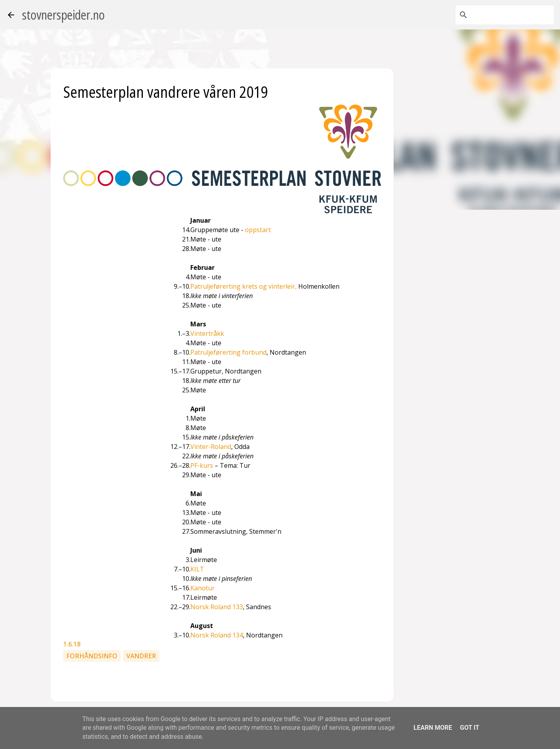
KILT (197, 569)
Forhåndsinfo (92, 656)
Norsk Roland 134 (217, 635)
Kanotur (202, 588)
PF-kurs (202, 465)
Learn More (433, 728)
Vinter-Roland (211, 447)
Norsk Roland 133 (217, 607)
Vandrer (141, 656)
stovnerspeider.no (63, 15)
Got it (470, 728)
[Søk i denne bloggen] (513, 15)
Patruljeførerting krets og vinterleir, (244, 286)
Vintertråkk (207, 333)
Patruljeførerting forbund (228, 352)
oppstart (258, 230)
